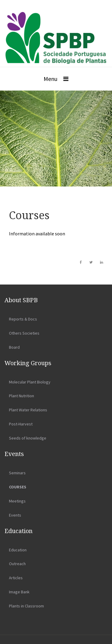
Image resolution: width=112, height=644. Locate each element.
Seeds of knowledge (28, 438)
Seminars (17, 473)
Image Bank (19, 592)
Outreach (17, 564)
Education (18, 550)
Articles (16, 578)
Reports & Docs (23, 319)
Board (14, 347)
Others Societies (24, 333)
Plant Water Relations (28, 410)
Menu (50, 79)
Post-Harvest (21, 424)
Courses (18, 487)
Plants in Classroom (26, 606)
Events (15, 515)
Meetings (17, 501)
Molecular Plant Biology (30, 382)
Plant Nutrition (22, 396)
